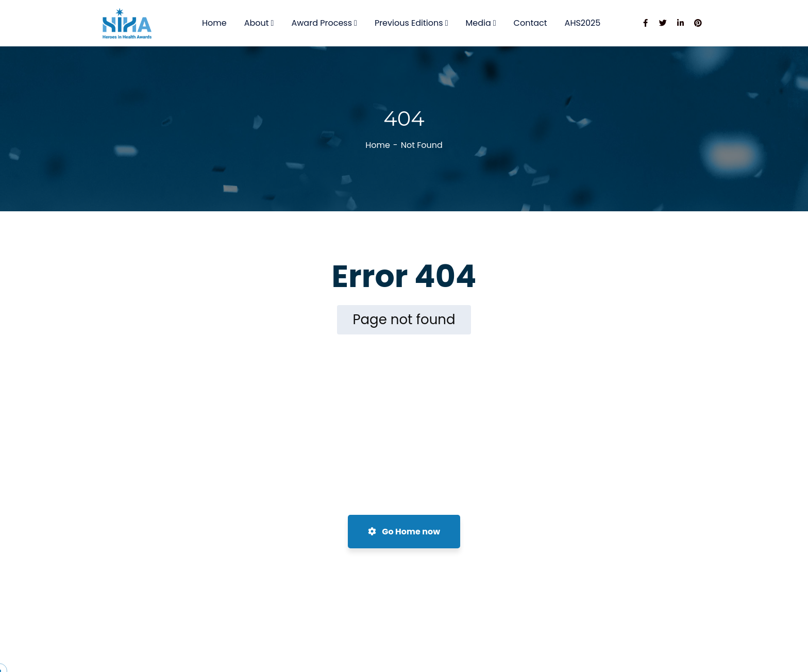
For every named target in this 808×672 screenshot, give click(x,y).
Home (378, 145)
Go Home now (404, 532)
